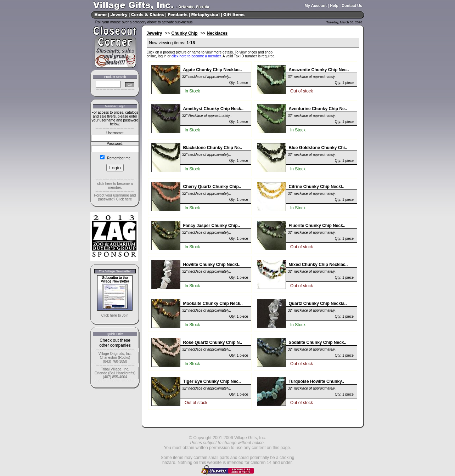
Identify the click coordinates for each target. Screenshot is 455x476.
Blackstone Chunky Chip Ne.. (213, 148)
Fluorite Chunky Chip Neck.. (317, 226)
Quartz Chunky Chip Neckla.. (318, 304)
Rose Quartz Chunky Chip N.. (213, 342)
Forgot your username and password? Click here (115, 197)
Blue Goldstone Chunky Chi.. (318, 148)
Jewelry (155, 33)
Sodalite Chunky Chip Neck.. (318, 342)
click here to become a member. (115, 186)
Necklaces (217, 33)
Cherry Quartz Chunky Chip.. (212, 187)
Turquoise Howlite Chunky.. (316, 381)
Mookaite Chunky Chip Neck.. (213, 304)
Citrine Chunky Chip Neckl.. (317, 187)
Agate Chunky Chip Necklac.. (213, 70)
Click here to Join (115, 315)
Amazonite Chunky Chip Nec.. (319, 70)
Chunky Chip (185, 33)
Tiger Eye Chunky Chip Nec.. (212, 381)
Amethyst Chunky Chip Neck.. (214, 109)
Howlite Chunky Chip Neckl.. (212, 265)
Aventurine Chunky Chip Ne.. (318, 109)
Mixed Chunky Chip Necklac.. (318, 265)
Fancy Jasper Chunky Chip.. (212, 226)
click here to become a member (196, 56)
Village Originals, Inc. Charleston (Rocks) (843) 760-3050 (115, 358)
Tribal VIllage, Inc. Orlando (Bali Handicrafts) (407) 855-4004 (115, 373)
